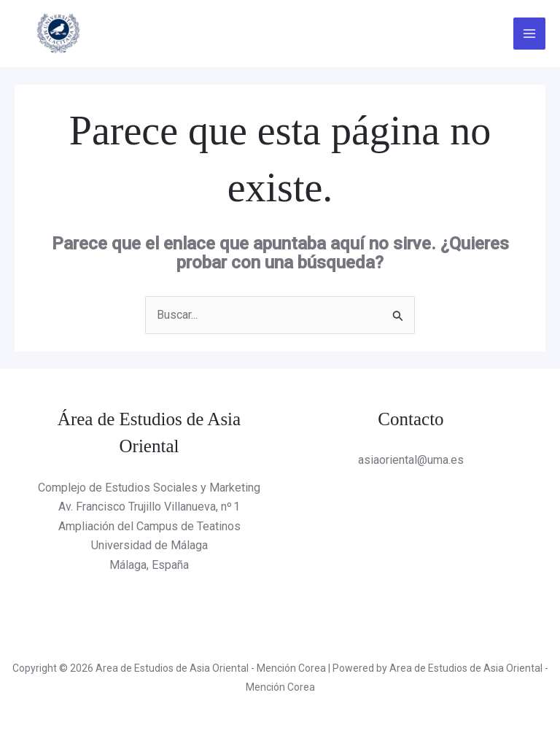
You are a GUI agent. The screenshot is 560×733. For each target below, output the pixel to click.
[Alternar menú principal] (529, 34)
